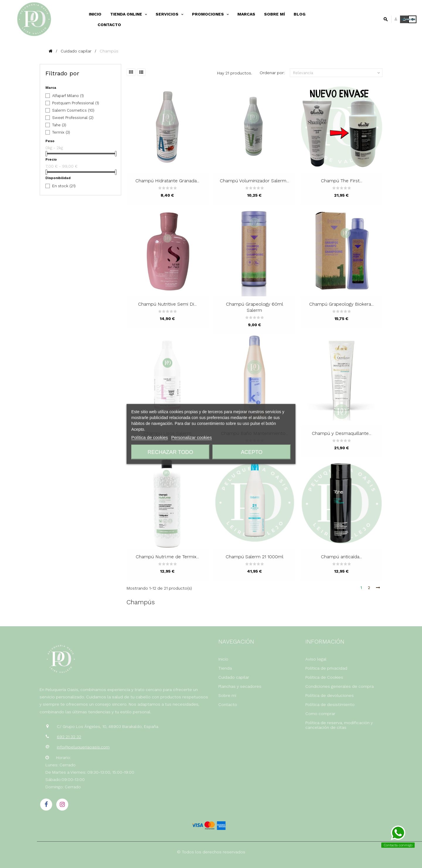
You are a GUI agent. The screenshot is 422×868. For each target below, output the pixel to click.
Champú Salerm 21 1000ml (255, 557)
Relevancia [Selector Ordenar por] (337, 73)
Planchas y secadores (240, 686)
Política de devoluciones (330, 695)
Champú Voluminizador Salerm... (254, 181)
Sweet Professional (73, 118)
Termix (61, 132)
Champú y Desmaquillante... (342, 433)
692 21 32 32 (69, 737)
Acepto (252, 452)
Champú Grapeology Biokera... (341, 304)
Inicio (223, 659)
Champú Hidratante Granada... (167, 181)
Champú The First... (342, 181)
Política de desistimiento (330, 704)
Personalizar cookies (191, 437)
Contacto (228, 704)
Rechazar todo (170, 452)
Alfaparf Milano (68, 96)
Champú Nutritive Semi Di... (167, 304)
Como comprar (320, 714)
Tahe (59, 125)
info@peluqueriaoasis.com (83, 747)
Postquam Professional (76, 103)
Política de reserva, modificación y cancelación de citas (339, 725)
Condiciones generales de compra (340, 686)
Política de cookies (150, 437)
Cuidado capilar (234, 677)
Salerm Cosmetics (73, 110)
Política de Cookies (324, 677)
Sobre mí (227, 695)
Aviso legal (316, 659)
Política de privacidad (326, 668)
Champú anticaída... (341, 557)
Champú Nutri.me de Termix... (167, 557)
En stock (64, 186)
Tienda (225, 668)
